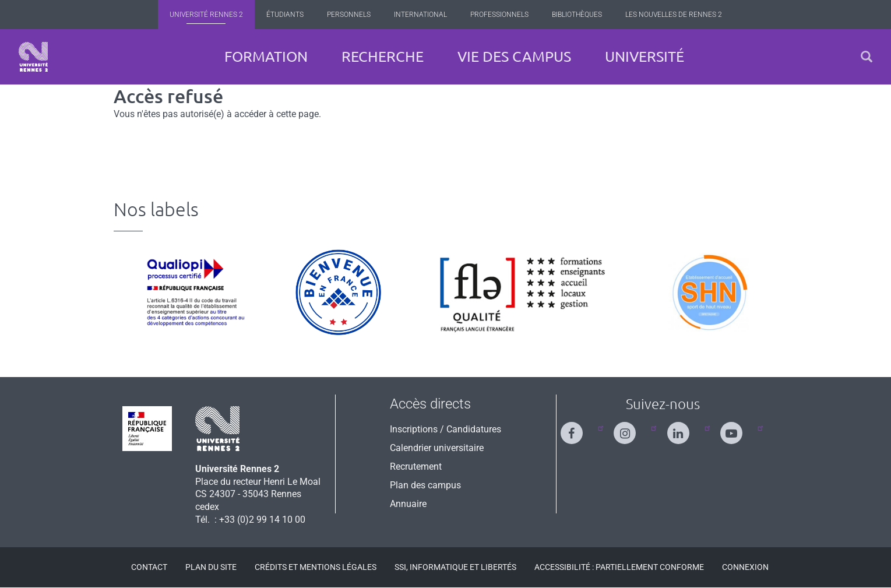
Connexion (745, 567)
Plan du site (211, 567)
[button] (867, 57)
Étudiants (285, 15)
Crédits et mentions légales (316, 567)
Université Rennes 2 (206, 15)
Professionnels (499, 15)
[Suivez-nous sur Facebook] (579, 428)
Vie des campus (514, 57)
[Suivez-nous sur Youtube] (738, 428)
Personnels (349, 15)
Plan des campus (425, 485)
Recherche (383, 57)
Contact (149, 567)
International (420, 15)
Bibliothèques (577, 15)
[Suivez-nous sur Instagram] (632, 428)
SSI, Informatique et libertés (455, 567)
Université (645, 57)
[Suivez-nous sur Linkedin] (685, 428)
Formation (266, 57)
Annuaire (408, 504)
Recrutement (416, 466)
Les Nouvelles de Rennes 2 (674, 15)
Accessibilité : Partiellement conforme (619, 567)
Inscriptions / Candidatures (446, 429)
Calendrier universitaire (437, 448)
